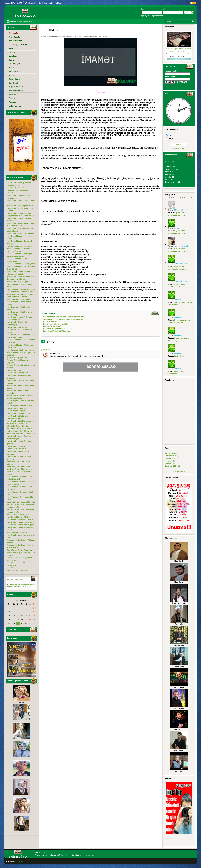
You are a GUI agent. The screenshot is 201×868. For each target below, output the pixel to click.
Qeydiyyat (146, 16)
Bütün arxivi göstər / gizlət (175, 471)
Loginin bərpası (157, 16)
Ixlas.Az (38, 853)
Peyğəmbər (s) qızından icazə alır (57, 329)
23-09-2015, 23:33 (79, 36)
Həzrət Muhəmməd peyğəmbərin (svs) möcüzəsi (64, 317)
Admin (49, 36)
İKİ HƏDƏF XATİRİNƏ (52, 326)
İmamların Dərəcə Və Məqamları (57, 331)
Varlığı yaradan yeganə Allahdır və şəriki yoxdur (64, 319)
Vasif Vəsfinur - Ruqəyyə (17, 568)
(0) (96, 36)
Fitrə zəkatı (179, 356)
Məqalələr (63, 36)
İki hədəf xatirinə (50, 321)
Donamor (19, 861)
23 (9, 623)
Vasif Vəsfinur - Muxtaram (17, 570)
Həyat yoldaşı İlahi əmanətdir (56, 324)
